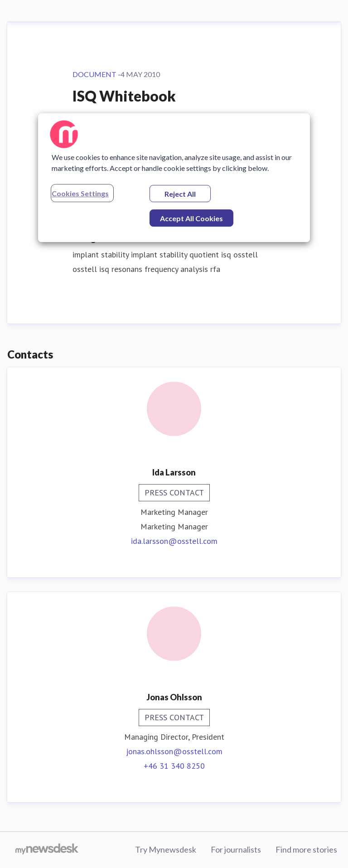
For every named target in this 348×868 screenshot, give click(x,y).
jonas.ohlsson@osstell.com (174, 751)
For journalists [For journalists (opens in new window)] (236, 849)
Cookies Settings (80, 193)
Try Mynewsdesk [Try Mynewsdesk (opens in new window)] (166, 849)
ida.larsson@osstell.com (174, 541)
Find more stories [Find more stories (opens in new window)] (306, 849)
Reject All (180, 194)
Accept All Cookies (191, 218)
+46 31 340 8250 (174, 766)
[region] (174, 178)
